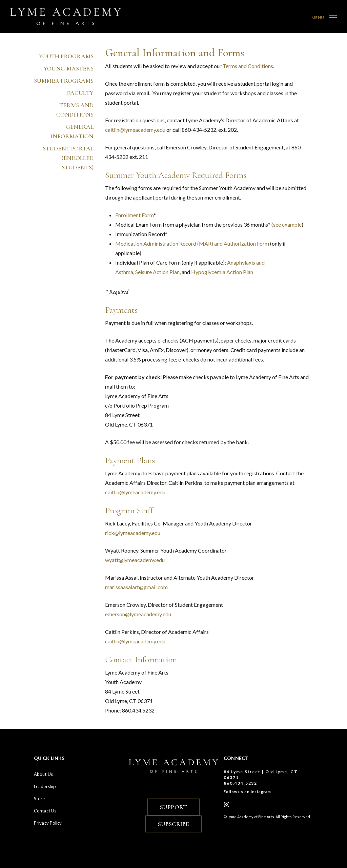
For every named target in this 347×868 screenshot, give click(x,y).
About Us (43, 774)
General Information (72, 128)
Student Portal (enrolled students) (68, 154)
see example (287, 224)
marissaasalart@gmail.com (136, 587)
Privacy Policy (48, 823)
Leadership (45, 786)
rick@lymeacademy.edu (133, 533)
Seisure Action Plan (157, 272)
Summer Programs (64, 77)
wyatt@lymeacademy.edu (135, 560)
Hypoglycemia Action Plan (222, 272)
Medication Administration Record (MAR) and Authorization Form (192, 243)
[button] (324, 17)
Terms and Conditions (75, 106)
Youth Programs (67, 53)
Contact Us (45, 811)
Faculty (80, 89)
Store (39, 799)
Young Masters (69, 65)
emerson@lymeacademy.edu (138, 614)
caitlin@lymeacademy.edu (135, 130)
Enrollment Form (134, 215)
